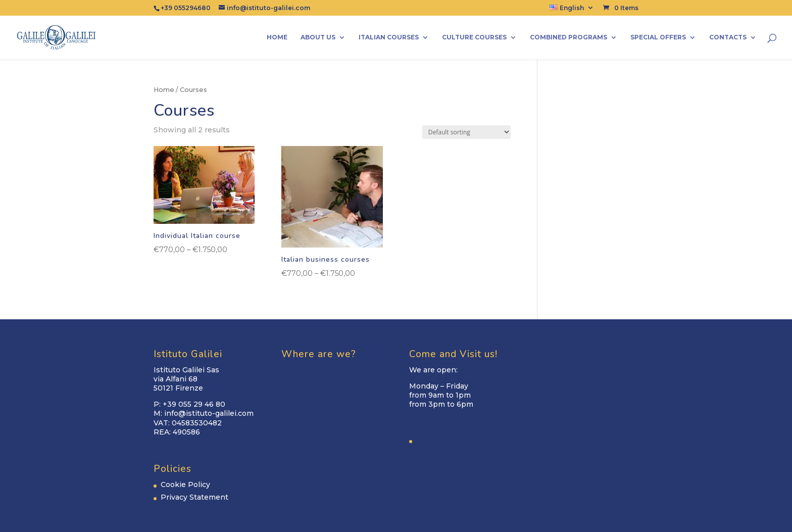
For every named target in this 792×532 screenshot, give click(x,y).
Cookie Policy (185, 485)
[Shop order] (466, 132)
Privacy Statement (194, 497)
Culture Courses (474, 37)
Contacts (728, 37)
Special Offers (658, 37)
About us (318, 37)
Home (277, 37)
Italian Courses (389, 37)
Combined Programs (568, 37)
